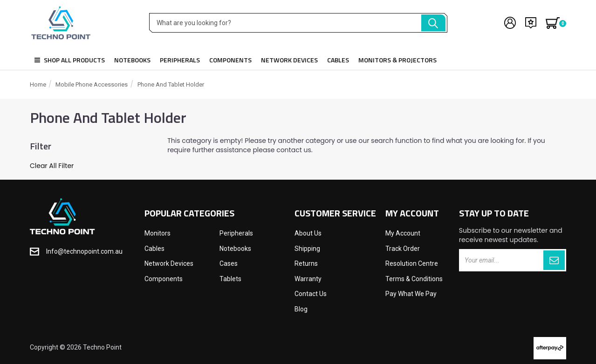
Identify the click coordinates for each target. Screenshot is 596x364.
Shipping (307, 249)
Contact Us (311, 294)
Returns (306, 263)
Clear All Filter (52, 166)
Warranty (308, 279)
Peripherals (180, 60)
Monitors (158, 233)
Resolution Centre (412, 263)
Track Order (403, 249)
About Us (308, 233)
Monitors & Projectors (397, 60)
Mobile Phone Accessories (92, 84)
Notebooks (132, 60)
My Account (403, 233)
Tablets (230, 279)
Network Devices (289, 60)
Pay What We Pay (411, 294)
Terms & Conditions (414, 279)
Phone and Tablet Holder (171, 84)
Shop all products (70, 60)
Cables (338, 60)
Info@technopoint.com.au (84, 251)
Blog (301, 309)
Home (38, 84)
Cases (229, 263)
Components (230, 60)
